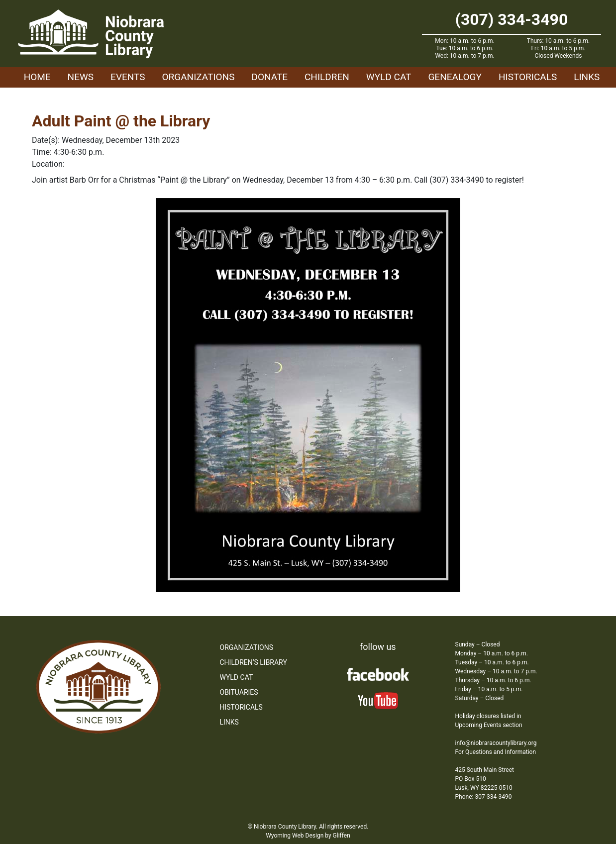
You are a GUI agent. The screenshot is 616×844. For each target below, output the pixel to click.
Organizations (199, 77)
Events (128, 77)
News (81, 77)
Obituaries (239, 692)
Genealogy (455, 77)
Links (587, 77)
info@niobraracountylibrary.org (496, 743)
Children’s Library (254, 662)
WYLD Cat (389, 77)
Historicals (528, 77)
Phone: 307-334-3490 (484, 797)
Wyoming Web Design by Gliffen (308, 836)
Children (327, 77)
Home (37, 77)
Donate (269, 77)
